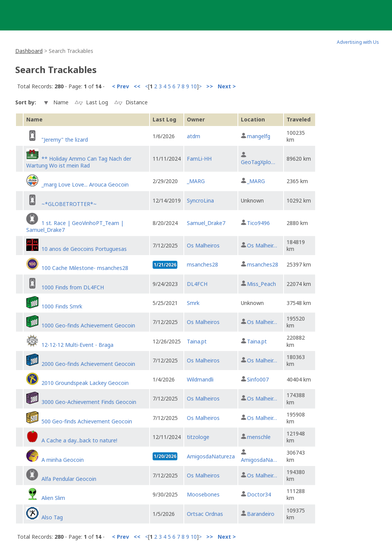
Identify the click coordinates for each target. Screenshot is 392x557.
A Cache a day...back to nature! (79, 440)
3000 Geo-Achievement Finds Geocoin (89, 402)
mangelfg (259, 136)
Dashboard (29, 51)
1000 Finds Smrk (62, 306)
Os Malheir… (262, 245)
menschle (259, 437)
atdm (194, 136)
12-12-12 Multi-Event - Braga (77, 345)
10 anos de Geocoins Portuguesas (84, 249)
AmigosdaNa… (259, 460)
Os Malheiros (203, 245)
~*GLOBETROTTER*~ (69, 204)
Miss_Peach (261, 284)
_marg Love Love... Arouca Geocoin (85, 184)
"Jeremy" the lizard (65, 140)
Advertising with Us (358, 42)
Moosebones (203, 494)
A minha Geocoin (63, 460)
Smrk (193, 303)
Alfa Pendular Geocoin (69, 479)
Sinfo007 (258, 379)
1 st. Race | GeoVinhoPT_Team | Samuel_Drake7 (75, 226)
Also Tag (52, 517)
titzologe (198, 437)
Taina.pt (197, 341)
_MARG (196, 181)
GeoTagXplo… (258, 162)
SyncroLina (200, 200)
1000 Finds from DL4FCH (73, 287)
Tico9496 (258, 223)
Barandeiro (261, 514)
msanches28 (202, 264)
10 (194, 86)
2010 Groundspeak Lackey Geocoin (85, 383)
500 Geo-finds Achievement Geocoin (87, 421)
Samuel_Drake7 (206, 223)
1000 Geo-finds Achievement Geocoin (88, 325)
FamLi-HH (199, 159)
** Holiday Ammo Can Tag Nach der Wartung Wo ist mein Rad (79, 162)
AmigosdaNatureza (211, 456)
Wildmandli (200, 379)
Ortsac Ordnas (205, 514)
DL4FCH (197, 284)
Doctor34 (259, 494)
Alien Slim (53, 498)
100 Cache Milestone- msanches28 (85, 268)
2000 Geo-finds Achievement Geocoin (88, 364)
